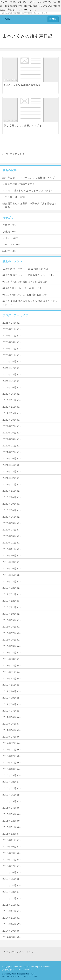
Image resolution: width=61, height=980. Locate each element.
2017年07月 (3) (12, 711)
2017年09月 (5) (12, 698)
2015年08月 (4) (12, 860)
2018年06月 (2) (12, 640)
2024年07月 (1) (12, 368)
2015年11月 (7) (12, 840)
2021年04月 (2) (12, 465)
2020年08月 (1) (12, 510)
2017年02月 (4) (12, 743)
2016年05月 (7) (12, 801)
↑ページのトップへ (13, 952)
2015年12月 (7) (12, 834)
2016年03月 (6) (12, 814)
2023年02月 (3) (12, 400)
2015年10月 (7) (12, 847)
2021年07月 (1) (12, 452)
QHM (35, 976)
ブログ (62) (9, 225)
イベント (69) (10, 238)
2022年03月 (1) (12, 439)
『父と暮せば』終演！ (15, 197)
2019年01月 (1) (12, 594)
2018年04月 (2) (12, 653)
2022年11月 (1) (12, 407)
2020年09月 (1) (12, 504)
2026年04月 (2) (12, 323)
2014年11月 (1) (12, 918)
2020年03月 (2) (12, 536)
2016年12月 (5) (12, 756)
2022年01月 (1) (12, 446)
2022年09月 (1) (12, 413)
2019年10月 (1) (12, 555)
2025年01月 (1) (12, 355)
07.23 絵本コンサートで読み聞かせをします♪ (28, 275)
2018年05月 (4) (12, 646)
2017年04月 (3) (12, 730)
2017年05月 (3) (12, 724)
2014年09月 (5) (12, 931)
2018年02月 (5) (12, 666)
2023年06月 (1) (12, 387)
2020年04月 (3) (12, 530)
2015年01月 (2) (12, 905)
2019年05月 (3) (12, 575)
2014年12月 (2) (12, 911)
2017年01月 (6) (12, 750)
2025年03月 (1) (12, 349)
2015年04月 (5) (12, 885)
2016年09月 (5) (12, 775)
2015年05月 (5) (12, 879)
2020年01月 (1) (12, 543)
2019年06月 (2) (12, 568)
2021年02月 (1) (12, 478)
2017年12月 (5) (12, 679)
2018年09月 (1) (12, 620)
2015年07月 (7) (12, 866)
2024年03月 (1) (12, 374)
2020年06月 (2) (12, 517)
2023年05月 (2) (12, 394)
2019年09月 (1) (12, 562)
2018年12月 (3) (12, 601)
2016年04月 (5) (12, 808)
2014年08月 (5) (12, 937)
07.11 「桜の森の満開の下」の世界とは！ (26, 282)
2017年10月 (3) (12, 691)
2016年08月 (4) (12, 782)
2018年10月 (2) (12, 614)
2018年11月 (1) (12, 607)
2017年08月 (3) (12, 704)
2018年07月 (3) (12, 633)
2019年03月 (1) (12, 581)
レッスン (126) (11, 244)
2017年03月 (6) (12, 737)
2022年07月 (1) (12, 426)
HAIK (6, 19)
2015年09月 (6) (12, 853)
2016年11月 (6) (12, 763)
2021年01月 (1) (12, 484)
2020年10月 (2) (12, 497)
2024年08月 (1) (12, 361)
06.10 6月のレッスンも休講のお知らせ (25, 295)
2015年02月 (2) (12, 898)
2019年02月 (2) (12, 588)
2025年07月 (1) (12, 336)
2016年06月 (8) (12, 795)
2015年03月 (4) (12, 892)
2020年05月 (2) (12, 523)
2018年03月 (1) (12, 659)
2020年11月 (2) (12, 491)
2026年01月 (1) (12, 329)
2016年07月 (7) (12, 788)
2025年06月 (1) (12, 342)
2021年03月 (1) (12, 471)
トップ (30, 952)
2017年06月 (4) (12, 717)
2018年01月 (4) (12, 672)
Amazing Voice (25, 967)
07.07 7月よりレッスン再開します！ (23, 288)
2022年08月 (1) (12, 420)
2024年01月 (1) (12, 381)
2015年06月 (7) (12, 872)
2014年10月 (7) (12, 924)
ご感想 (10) (9, 232)
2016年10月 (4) (12, 769)
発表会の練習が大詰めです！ (19, 184)
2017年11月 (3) (12, 685)
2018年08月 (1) (12, 627)
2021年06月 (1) (12, 458)
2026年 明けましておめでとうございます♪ (27, 190)
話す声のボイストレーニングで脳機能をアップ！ (30, 178)
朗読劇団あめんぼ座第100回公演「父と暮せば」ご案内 (30, 205)
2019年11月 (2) (12, 549)
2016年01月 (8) (12, 827)
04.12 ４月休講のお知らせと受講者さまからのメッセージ (30, 303)
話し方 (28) (9, 251)
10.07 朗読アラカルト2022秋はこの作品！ (27, 269)
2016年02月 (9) (12, 821)
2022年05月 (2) (12, 433)
